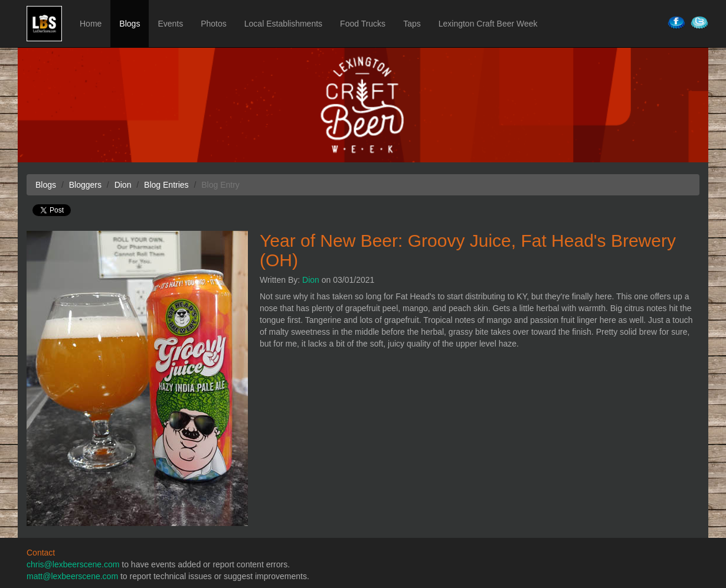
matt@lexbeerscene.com (72, 576)
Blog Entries (166, 185)
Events (170, 24)
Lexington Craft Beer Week (488, 24)
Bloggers (85, 185)
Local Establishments (283, 24)
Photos (214, 24)
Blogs (130, 24)
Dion (311, 280)
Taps (412, 24)
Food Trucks (363, 24)
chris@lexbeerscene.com (73, 564)
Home (91, 24)
